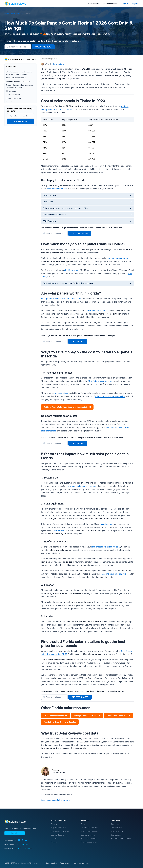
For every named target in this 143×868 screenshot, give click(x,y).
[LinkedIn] (22, 840)
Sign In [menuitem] (125, 4)
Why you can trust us (59, 828)
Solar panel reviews (88, 835)
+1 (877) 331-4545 (25, 848)
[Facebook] (19, 840)
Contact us (55, 838)
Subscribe (15, 833)
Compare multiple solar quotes (18, 97)
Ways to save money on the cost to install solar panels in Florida (19, 88)
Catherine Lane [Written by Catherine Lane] (58, 64)
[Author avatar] (43, 64)
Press (83, 824)
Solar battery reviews (89, 838)
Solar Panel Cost (18, 14)
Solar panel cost (117, 831)
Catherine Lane (59, 772)
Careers (54, 842)
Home (8, 14)
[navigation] (15, 4)
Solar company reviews (90, 831)
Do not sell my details (81, 863)
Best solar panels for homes (121, 838)
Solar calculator (117, 828)
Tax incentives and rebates (16, 93)
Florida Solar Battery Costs (118, 716)
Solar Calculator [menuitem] (93, 4)
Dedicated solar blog (59, 835)
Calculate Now (21, 121)
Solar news (115, 824)
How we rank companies (60, 831)
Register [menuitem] (135, 4)
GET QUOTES (78, 341)
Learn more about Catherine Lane (56, 800)
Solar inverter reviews (89, 842)
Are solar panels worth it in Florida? (19, 83)
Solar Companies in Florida (56, 716)
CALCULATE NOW (43, 47)
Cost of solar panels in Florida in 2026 (20, 70)
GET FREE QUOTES (80, 697)
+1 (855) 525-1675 (21, 844)
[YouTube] (26, 840)
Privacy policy (52, 863)
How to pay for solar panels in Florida (20, 74)
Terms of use (65, 863)
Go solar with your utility (90, 828)
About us (54, 824)
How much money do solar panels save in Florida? (19, 79)
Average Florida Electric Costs (87, 716)
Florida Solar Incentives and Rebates (60, 722)
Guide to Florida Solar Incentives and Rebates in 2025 (67, 407)
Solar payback (116, 835)
